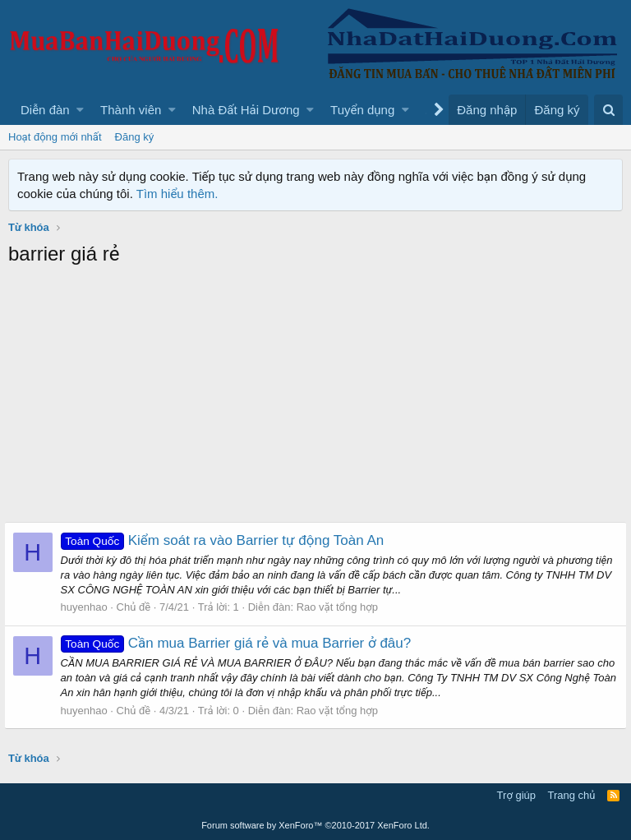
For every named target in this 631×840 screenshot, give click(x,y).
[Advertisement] (315, 399)
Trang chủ (572, 795)
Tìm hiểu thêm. (177, 194)
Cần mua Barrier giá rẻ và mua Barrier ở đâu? (240, 643)
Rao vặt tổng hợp (341, 607)
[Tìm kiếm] (608, 110)
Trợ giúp (516, 795)
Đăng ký (135, 137)
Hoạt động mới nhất (55, 137)
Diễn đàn (45, 110)
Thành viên (131, 110)
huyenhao (88, 607)
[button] (80, 110)
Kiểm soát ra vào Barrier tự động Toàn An (227, 540)
